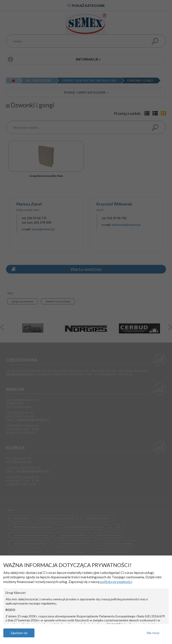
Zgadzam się (19, 633)
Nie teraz (153, 633)
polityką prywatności (116, 582)
